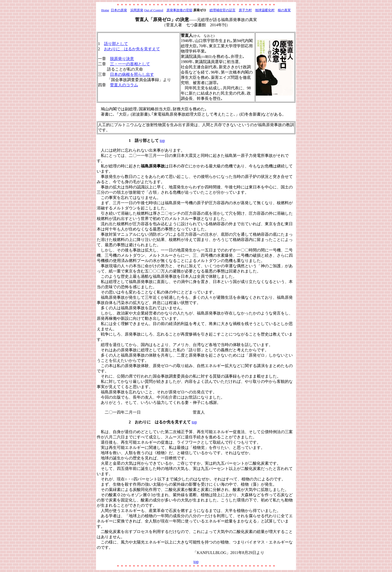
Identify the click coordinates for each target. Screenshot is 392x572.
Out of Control (154, 10)
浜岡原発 (137, 10)
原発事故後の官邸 (179, 10)
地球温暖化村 (265, 10)
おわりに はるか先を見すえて (132, 49)
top (162, 140)
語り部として (116, 44)
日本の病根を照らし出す (132, 74)
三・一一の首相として (130, 64)
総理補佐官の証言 (222, 10)
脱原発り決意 (122, 59)
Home (105, 10)
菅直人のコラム (124, 85)
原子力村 (245, 10)
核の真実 (284, 10)
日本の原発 (119, 10)
